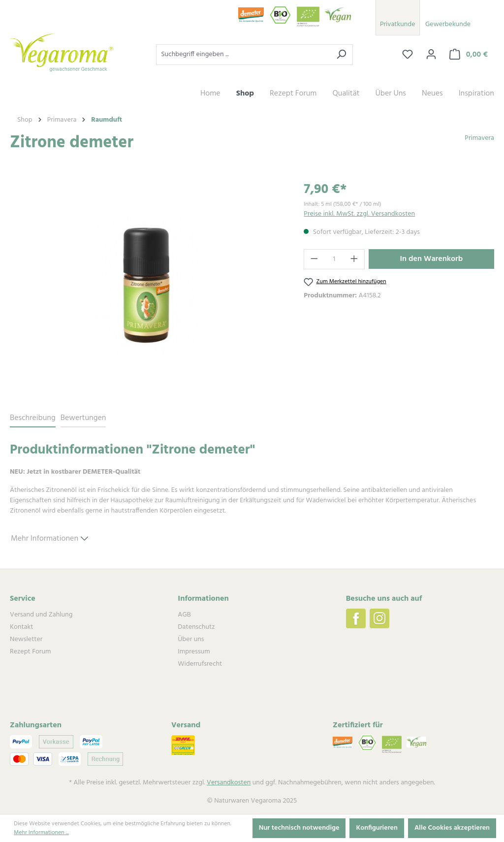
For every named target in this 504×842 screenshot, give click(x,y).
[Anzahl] (334, 259)
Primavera (479, 138)
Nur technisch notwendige (299, 828)
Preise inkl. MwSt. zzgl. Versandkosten (359, 214)
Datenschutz (196, 627)
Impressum (194, 652)
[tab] (33, 419)
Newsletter (26, 639)
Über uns (191, 639)
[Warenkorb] (469, 55)
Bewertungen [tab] (83, 418)
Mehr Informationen (49, 537)
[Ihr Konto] (431, 55)
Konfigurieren (377, 828)
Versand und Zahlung (41, 615)
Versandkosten (229, 783)
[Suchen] (341, 55)
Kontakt (21, 627)
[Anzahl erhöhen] (354, 259)
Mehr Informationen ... (41, 833)
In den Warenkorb (432, 259)
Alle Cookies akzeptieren (452, 828)
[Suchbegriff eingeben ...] (243, 55)
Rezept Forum (30, 652)
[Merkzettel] (408, 55)
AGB (184, 615)
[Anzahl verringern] (314, 259)
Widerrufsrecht (200, 664)
